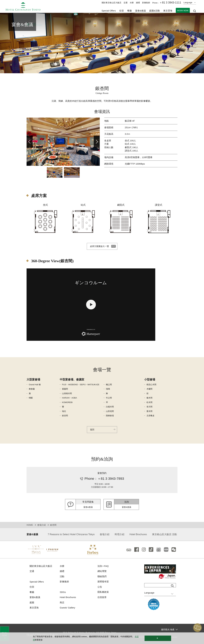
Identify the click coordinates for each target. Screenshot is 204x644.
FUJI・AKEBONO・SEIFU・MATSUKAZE (81, 385)
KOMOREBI (67, 402)
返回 (92, 430)
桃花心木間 (151, 385)
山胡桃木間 (67, 393)
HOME (30, 525)
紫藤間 (65, 389)
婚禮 (138, 3)
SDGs (63, 592)
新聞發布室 (103, 582)
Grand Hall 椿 (35, 385)
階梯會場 (110, 416)
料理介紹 (120, 534)
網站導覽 (102, 571)
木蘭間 (149, 389)
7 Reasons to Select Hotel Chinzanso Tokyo (71, 534)
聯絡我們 (102, 576)
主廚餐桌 (150, 416)
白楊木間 (110, 407)
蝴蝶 (31, 398)
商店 (62, 602)
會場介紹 (41, 525)
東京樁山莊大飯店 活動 (164, 534)
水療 (132, 3)
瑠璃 (108, 389)
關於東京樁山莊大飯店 (112, 3)
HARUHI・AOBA (69, 398)
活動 (62, 576)
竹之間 (109, 398)
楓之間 (109, 385)
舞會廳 (32, 389)
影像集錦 (146, 3)
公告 (100, 587)
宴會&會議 (140, 11)
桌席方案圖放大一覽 (99, 246)
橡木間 (149, 398)
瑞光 (64, 411)
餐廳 (32, 592)
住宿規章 (102, 597)
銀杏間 (65, 416)
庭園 (32, 602)
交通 (126, 3)
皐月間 (149, 407)
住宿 (32, 587)
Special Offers (109, 11)
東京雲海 (168, 11)
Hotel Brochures (138, 534)
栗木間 (149, 411)
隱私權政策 (103, 592)
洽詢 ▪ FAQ (103, 566)
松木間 (149, 402)
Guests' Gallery (67, 608)
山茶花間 (110, 411)
